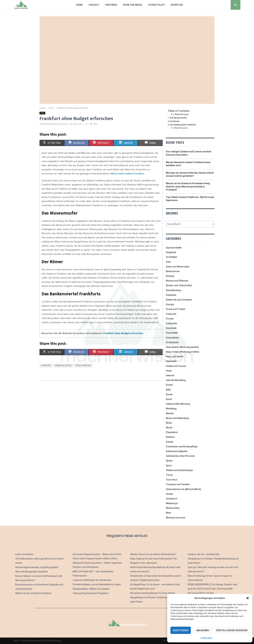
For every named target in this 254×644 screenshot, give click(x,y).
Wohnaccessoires (176, 518)
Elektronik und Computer (179, 300)
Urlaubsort (172, 499)
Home (79, 5)
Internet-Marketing (176, 380)
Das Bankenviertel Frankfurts (183, 125)
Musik (169, 428)
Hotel (42, 113)
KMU (168, 390)
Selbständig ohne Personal (180, 456)
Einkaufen (171, 295)
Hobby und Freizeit (176, 366)
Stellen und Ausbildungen (179, 470)
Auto (168, 262)
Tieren (169, 475)
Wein (168, 513)
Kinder (169, 385)
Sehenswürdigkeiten (177, 451)
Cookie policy (206, 638)
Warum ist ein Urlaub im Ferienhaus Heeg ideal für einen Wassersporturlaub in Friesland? (188, 187)
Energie (170, 304)
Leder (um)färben (24, 554)
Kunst (169, 399)
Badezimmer (173, 271)
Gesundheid (172, 338)
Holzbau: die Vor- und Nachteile (204, 554)
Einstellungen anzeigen (232, 630)
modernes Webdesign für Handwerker (92, 580)
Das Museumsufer (178, 118)
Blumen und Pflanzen (177, 281)
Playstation (172, 432)
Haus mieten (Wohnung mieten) (182, 352)
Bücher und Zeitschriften (179, 285)
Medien (170, 413)
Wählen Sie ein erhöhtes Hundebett (33, 593)
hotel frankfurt (83, 365)
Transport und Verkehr (178, 484)
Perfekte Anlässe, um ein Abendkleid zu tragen (97, 584)
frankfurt (46, 365)
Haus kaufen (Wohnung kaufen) (182, 347)
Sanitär (170, 442)
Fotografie (171, 323)
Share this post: (182, 114)
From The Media (133, 5)
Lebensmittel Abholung (178, 404)
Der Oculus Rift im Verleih (201, 593)
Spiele (169, 461)
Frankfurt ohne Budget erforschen (123, 333)
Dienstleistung (173, 290)
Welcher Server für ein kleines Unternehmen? (153, 554)
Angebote (171, 252)
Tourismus (172, 480)
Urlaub (169, 494)
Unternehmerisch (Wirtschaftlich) (184, 489)
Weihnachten (173, 508)
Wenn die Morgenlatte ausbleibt (31, 572)
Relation (170, 437)
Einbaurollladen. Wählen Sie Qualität (91, 589)
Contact (94, 5)
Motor (169, 423)
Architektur (172, 257)
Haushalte (171, 361)
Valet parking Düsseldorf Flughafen (91, 593)
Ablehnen (203, 630)
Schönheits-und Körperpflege (182, 447)
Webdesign (172, 503)
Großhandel (172, 342)
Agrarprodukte (174, 248)
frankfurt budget (63, 365)
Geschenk (171, 328)
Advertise (177, 5)
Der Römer (175, 121)
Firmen (170, 319)
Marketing (171, 409)
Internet (170, 375)
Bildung (170, 276)
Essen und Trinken (176, 309)
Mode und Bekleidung (177, 418)
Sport (169, 466)
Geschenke (172, 333)
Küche (169, 394)
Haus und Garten (175, 356)
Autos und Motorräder (178, 267)
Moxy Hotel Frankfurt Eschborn (128, 174)
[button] (248, 598)
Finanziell (171, 314)
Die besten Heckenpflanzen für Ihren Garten (153, 593)
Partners (111, 5)
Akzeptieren (181, 630)
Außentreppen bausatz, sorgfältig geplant (37, 567)
